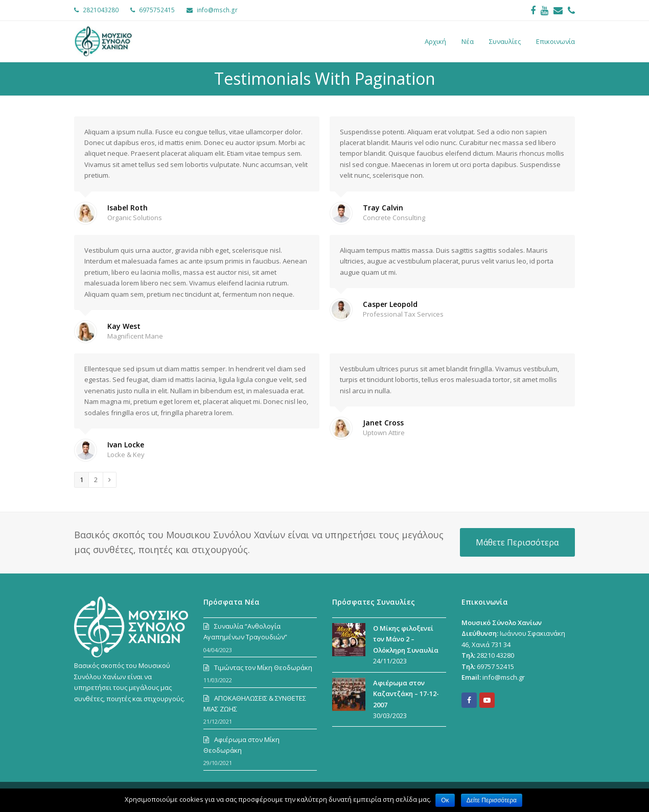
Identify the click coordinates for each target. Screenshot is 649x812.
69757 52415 (495, 666)
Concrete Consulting (394, 218)
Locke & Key (126, 455)
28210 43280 (495, 655)
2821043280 (101, 10)
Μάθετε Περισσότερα (517, 542)
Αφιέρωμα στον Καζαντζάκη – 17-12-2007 (406, 694)
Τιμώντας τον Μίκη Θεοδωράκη (263, 667)
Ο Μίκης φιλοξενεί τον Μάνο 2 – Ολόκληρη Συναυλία (406, 639)
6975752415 (157, 10)
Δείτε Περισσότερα (493, 800)
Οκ (445, 800)
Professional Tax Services (403, 314)
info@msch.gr (217, 10)
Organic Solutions (135, 218)
